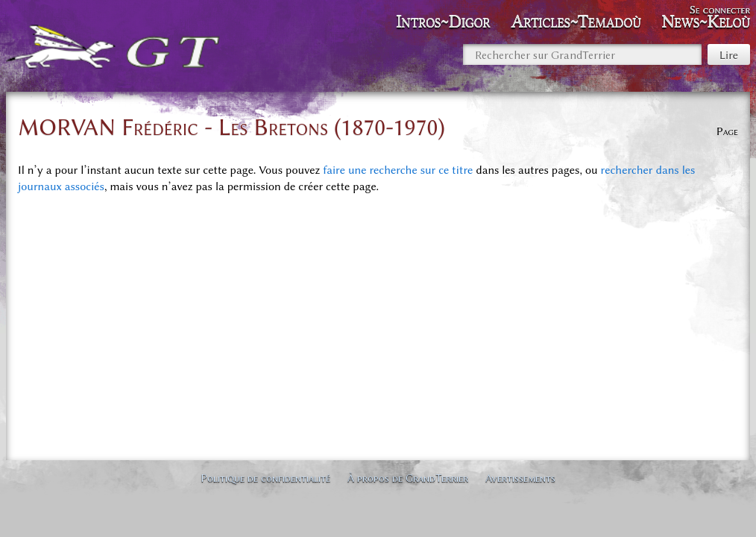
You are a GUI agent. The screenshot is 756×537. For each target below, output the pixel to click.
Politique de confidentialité (265, 478)
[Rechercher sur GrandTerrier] (582, 54)
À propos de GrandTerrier (408, 478)
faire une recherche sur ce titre (398, 170)
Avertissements (520, 478)
